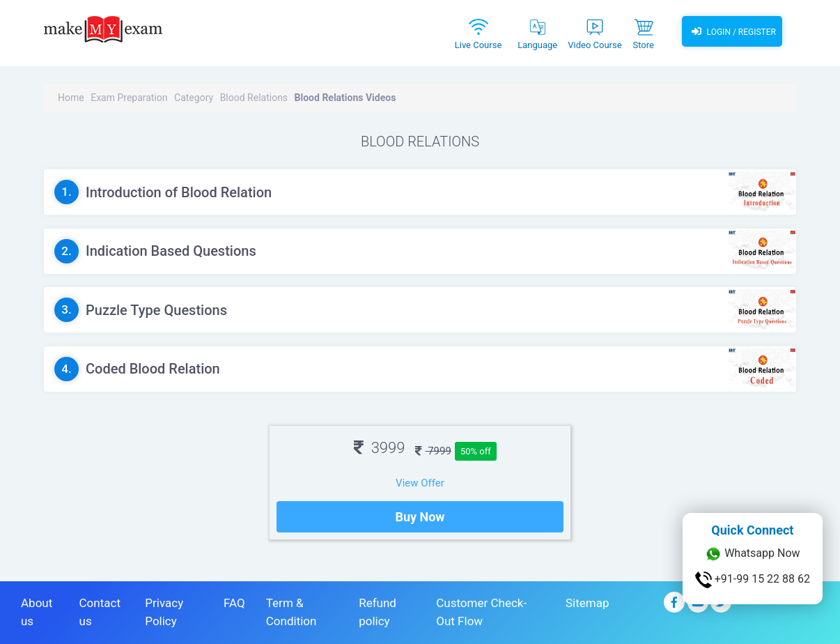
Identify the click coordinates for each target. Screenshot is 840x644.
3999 (379, 448)
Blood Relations (254, 98)
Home (71, 98)
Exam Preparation (129, 98)
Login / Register (732, 31)
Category (194, 98)
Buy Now (420, 517)
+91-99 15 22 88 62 (753, 580)
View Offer (420, 483)
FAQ (234, 603)
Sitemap (588, 603)
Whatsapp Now (752, 554)
